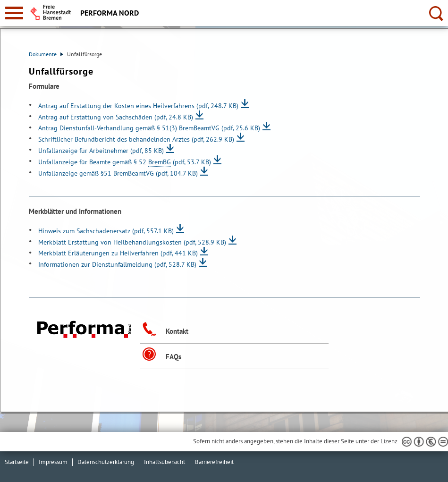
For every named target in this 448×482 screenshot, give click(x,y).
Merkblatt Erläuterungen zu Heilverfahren (118, 253)
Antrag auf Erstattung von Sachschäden (116, 117)
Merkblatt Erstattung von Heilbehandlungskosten (132, 242)
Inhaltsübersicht (165, 462)
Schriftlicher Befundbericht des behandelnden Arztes (136, 139)
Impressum (53, 462)
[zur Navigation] (14, 13)
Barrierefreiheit (214, 462)
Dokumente (46, 54)
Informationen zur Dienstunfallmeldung (117, 264)
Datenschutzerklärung (106, 462)
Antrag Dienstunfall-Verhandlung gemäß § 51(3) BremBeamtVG (149, 128)
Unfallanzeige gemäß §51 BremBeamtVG (118, 173)
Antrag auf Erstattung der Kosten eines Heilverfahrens (138, 106)
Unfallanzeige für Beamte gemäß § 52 (125, 162)
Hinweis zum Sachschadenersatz (106, 231)
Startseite (17, 462)
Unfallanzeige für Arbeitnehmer (101, 150)
